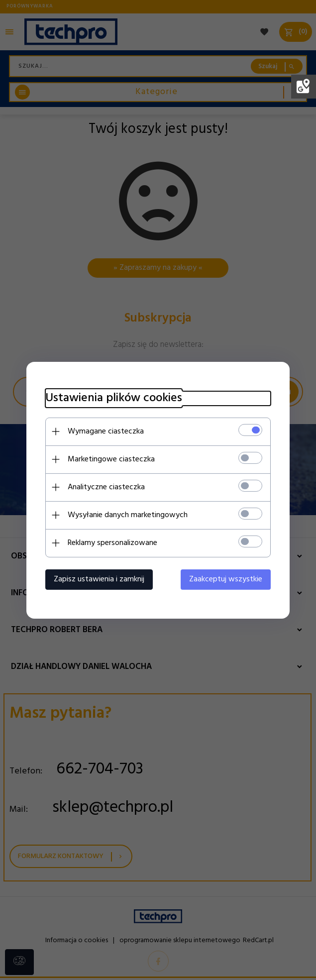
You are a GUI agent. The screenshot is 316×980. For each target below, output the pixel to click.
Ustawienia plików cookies (112, 398)
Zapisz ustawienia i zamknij (98, 579)
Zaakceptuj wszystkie (228, 579)
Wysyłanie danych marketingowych (126, 515)
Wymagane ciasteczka (104, 431)
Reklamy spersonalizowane (111, 543)
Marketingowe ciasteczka (110, 459)
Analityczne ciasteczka (105, 487)
